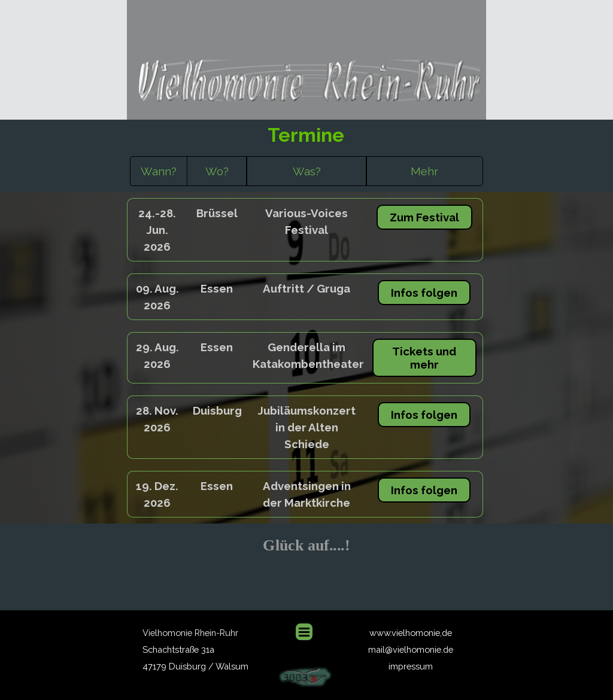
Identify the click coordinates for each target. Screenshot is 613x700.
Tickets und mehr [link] (424, 358)
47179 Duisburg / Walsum (195, 666)
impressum (411, 666)
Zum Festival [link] (424, 217)
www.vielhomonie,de (411, 633)
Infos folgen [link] (424, 293)
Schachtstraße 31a (178, 649)
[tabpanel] (159, 171)
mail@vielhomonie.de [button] (411, 649)
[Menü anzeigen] (304, 632)
